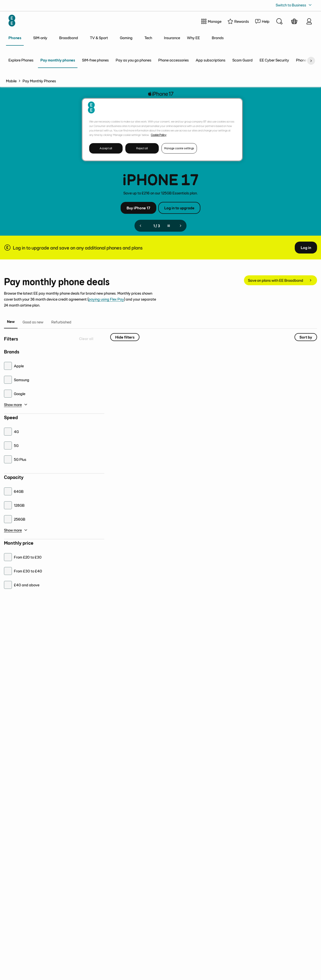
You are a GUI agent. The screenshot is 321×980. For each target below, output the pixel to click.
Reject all (142, 148)
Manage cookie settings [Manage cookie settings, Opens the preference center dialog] (179, 148)
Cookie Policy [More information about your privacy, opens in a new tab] (159, 135)
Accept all (106, 148)
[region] (162, 130)
